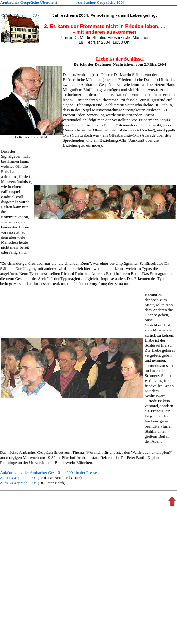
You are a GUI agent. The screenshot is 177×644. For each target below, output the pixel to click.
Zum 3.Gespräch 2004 (18, 483)
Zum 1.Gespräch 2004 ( (19, 478)
